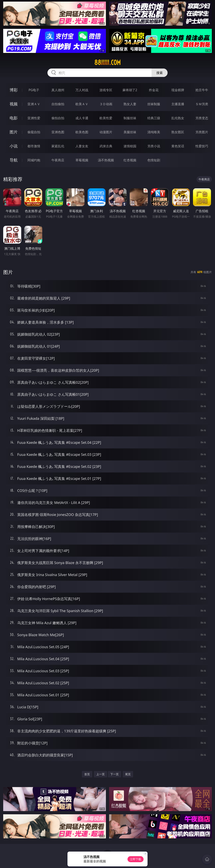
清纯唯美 (154, 132)
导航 (14, 160)
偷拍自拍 (58, 118)
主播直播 (178, 104)
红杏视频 (130, 160)
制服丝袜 (130, 118)
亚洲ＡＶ (34, 104)
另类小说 (154, 146)
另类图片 (202, 132)
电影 (14, 118)
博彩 (14, 90)
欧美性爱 (106, 118)
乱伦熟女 (178, 118)
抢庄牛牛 (202, 90)
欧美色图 (82, 132)
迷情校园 (130, 146)
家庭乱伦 (58, 146)
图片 (14, 132)
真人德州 (58, 90)
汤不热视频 (106, 160)
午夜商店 (58, 160)
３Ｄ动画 (106, 104)
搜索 (160, 73)
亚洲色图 (58, 132)
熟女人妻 (130, 104)
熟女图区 (178, 132)
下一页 (115, 774)
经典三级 (154, 118)
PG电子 (34, 90)
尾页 (128, 774)
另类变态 (202, 118)
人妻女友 (82, 146)
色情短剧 (154, 160)
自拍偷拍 (58, 104)
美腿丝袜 (130, 132)
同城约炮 (34, 160)
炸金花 (154, 90)
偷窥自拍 (34, 132)
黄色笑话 (178, 146)
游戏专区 (106, 90)
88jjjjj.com (107, 63)
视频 (14, 104)
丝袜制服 (154, 104)
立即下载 (136, 859)
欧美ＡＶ (82, 104)
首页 (87, 774)
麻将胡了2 (130, 90)
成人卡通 (82, 118)
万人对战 (82, 90)
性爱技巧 (202, 146)
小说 (14, 146)
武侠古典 (106, 146)
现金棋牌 (178, 90)
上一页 (100, 774)
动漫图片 (106, 132)
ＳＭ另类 (202, 104)
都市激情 (34, 146)
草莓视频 (82, 160)
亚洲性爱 (34, 118)
